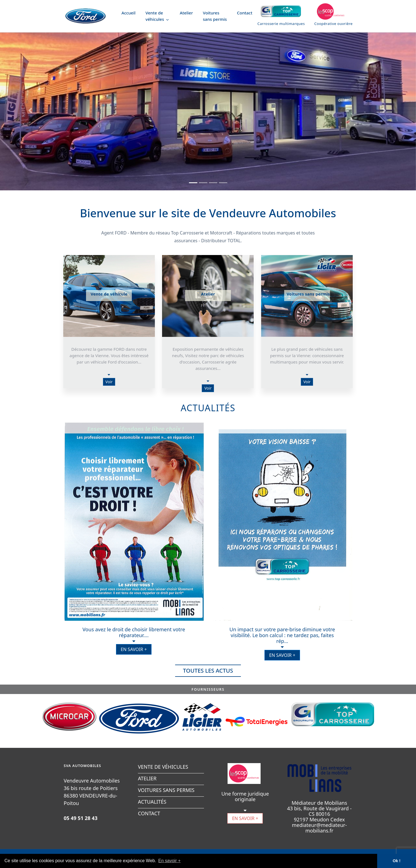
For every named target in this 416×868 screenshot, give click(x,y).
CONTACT (149, 813)
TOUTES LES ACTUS (208, 671)
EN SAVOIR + (134, 649)
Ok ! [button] (397, 861)
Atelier (186, 13)
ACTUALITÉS (152, 802)
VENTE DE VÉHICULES (163, 767)
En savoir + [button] (169, 861)
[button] (31, 110)
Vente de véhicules (157, 16)
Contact (245, 13)
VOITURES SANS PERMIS (166, 790)
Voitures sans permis (215, 16)
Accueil (129, 13)
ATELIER (147, 778)
